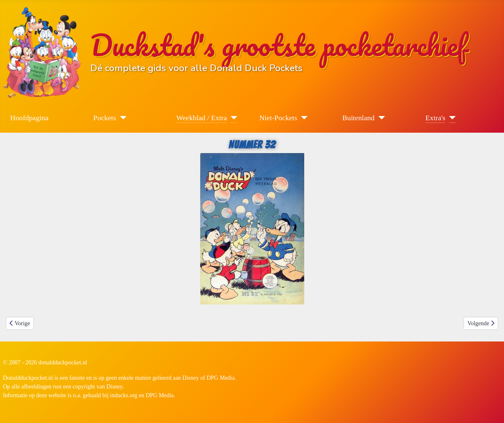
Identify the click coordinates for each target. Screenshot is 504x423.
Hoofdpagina (30, 118)
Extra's (435, 118)
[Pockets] (121, 118)
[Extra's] (451, 118)
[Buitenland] (380, 118)
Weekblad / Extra (202, 118)
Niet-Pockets (278, 118)
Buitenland (359, 118)
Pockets (105, 118)
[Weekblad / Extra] (232, 118)
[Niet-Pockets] (302, 118)
